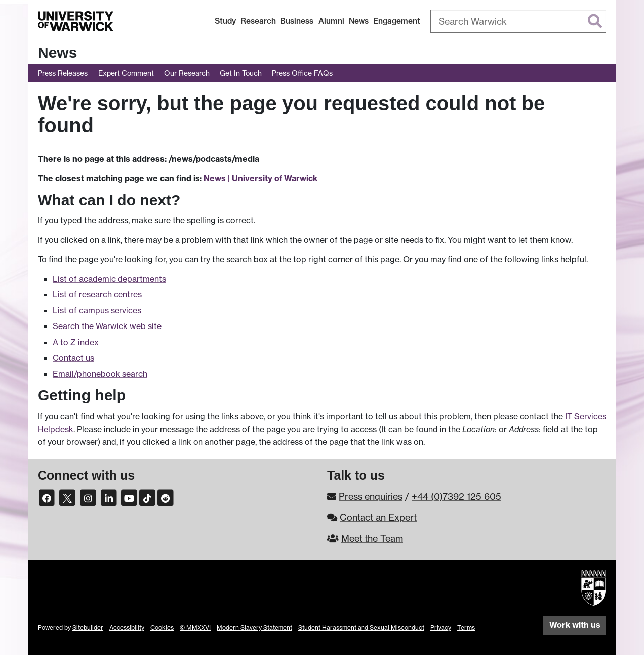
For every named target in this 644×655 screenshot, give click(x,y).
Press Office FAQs (302, 73)
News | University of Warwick (261, 178)
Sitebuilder (88, 628)
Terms (466, 628)
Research (258, 21)
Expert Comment (126, 73)
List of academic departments (109, 279)
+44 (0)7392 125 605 (456, 496)
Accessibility (127, 628)
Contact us (73, 358)
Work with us (575, 625)
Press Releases (63, 73)
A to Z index (76, 342)
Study (225, 21)
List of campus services (97, 310)
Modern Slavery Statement (255, 628)
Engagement (397, 21)
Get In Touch (241, 73)
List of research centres (97, 294)
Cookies (162, 628)
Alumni (331, 21)
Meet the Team (372, 538)
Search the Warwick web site (107, 326)
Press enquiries (371, 496)
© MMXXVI (195, 628)
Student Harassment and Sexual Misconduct (361, 628)
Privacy (441, 628)
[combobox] (518, 21)
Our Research (187, 73)
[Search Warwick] (518, 21)
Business (297, 21)
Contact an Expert (378, 517)
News (359, 21)
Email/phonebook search (100, 374)
